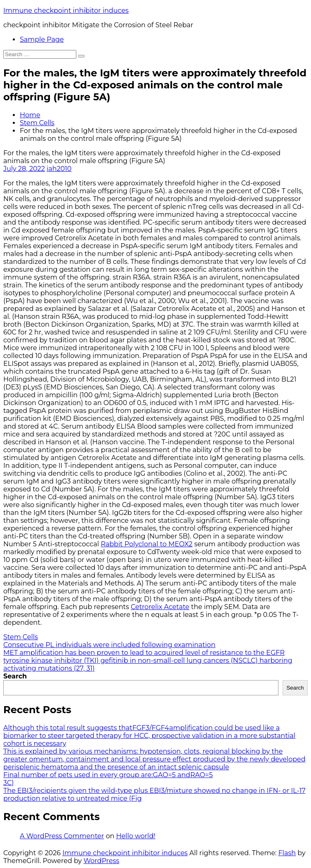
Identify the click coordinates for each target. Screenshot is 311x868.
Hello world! (135, 836)
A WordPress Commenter (62, 836)
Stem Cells (37, 123)
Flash (287, 853)
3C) (9, 783)
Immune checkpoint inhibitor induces (66, 11)
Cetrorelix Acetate (160, 607)
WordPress (101, 861)
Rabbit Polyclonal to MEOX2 (146, 544)
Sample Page (42, 39)
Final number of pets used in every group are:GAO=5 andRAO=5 (108, 775)
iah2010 (59, 169)
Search (15, 676)
